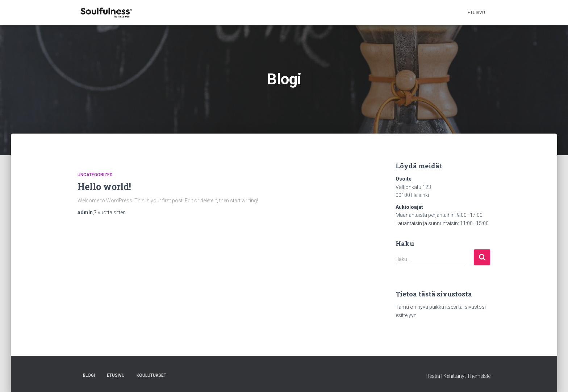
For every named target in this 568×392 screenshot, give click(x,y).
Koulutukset (151, 375)
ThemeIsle (479, 376)
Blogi (89, 375)
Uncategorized (95, 175)
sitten (110, 212)
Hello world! (104, 187)
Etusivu (476, 13)
